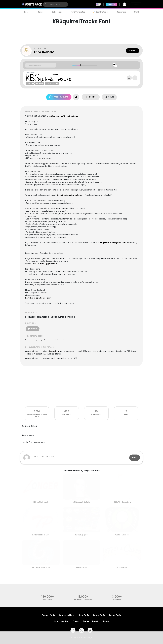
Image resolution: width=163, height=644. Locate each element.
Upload (111, 4)
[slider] (80, 65)
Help (56, 621)
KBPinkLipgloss (82, 535)
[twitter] (81, 630)
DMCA (95, 621)
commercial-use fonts (83, 600)
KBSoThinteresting (122, 502)
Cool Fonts (84, 615)
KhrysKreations (44, 52)
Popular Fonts (48, 615)
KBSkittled (122, 568)
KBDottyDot (82, 568)
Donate (33, 329)
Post (135, 458)
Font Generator (78, 12)
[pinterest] (90, 630)
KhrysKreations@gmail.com (70, 195)
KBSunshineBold (122, 535)
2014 (37, 411)
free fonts (48, 600)
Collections (57, 12)
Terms (86, 621)
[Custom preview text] (41, 65)
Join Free (136, 4)
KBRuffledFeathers (41, 535)
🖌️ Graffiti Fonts (101, 12)
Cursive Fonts (99, 615)
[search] (55, 4)
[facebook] (73, 630)
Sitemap (105, 621)
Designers (121, 12)
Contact (133, 51)
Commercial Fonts (67, 615)
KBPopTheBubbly (41, 502)
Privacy (76, 621)
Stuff (136, 12)
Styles (41, 12)
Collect (91, 97)
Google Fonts (115, 615)
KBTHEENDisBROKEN (41, 568)
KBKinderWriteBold (81, 502)
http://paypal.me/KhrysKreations (62, 116)
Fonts (27, 12)
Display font (53, 351)
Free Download (59, 97)
